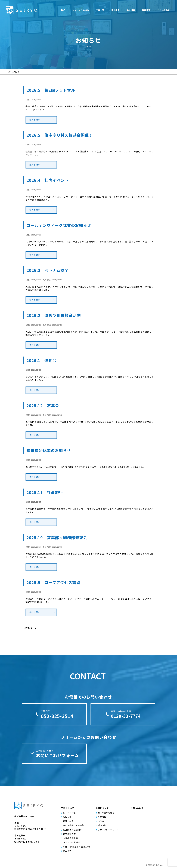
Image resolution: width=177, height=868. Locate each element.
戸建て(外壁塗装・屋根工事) (77, 847)
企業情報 (102, 817)
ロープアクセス (70, 813)
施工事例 (116, 10)
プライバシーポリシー (108, 830)
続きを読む (35, 120)
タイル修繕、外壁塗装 (74, 825)
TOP (63, 10)
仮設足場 (67, 817)
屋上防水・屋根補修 (73, 830)
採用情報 (146, 10)
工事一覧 (100, 10)
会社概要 (131, 10)
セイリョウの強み (81, 10)
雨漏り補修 (68, 821)
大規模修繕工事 (70, 838)
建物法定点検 (69, 834)
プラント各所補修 (72, 842)
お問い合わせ (164, 10)
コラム (101, 821)
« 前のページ (30, 628)
